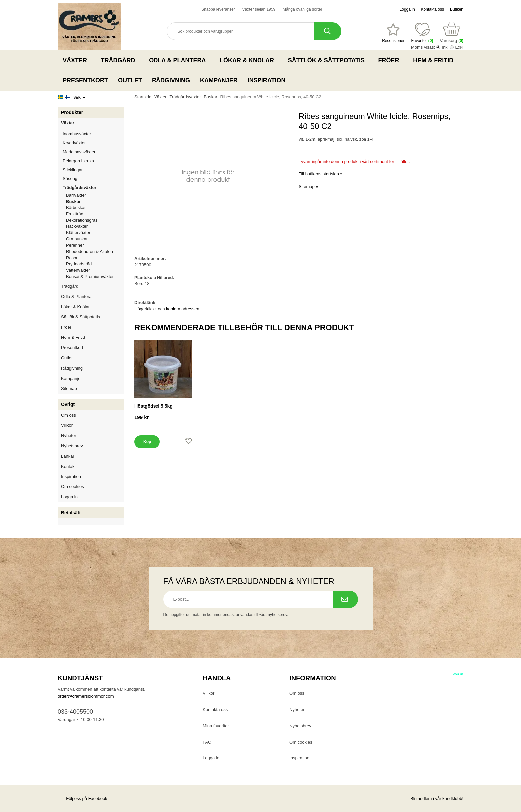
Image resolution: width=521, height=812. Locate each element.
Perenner (95, 245)
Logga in (407, 9)
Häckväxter (95, 226)
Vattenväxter (95, 270)
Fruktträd (95, 214)
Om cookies (73, 487)
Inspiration (267, 80)
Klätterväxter (95, 233)
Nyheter (69, 435)
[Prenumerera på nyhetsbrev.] (345, 599)
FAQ (207, 742)
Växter (77, 60)
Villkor (67, 425)
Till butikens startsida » (321, 174)
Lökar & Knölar (249, 60)
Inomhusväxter (94, 134)
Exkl (459, 47)
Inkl (445, 47)
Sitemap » (309, 186)
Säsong (94, 178)
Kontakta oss (432, 9)
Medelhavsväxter (94, 152)
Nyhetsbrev (72, 446)
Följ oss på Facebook (83, 799)
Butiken (457, 9)
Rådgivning (171, 80)
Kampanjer (219, 80)
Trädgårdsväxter (94, 187)
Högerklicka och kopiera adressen (167, 309)
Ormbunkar (77, 239)
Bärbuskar (95, 208)
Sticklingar (94, 170)
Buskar (73, 201)
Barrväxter (76, 195)
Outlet (130, 80)
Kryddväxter (74, 143)
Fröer (391, 60)
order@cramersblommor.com (86, 696)
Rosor (95, 258)
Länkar (68, 456)
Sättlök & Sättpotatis (328, 60)
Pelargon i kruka (78, 161)
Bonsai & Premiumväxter (90, 276)
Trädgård (120, 60)
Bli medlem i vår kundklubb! (437, 799)
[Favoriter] (393, 33)
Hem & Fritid (435, 60)
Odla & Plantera (179, 60)
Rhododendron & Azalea (90, 252)
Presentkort (85, 80)
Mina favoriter (216, 726)
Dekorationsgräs (82, 220)
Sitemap (69, 389)
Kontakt (68, 466)
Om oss (69, 415)
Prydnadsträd (79, 264)
